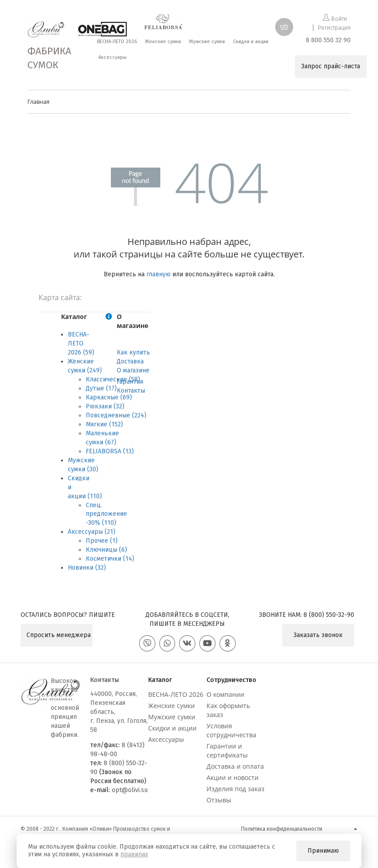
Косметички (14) (110, 559)
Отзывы (219, 802)
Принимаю (323, 851)
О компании (225, 696)
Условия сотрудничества (231, 732)
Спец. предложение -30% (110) (106, 514)
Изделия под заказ (235, 790)
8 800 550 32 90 (328, 40)
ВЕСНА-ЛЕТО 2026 (176, 696)
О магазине (133, 370)
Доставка (130, 361)
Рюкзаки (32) (105, 406)
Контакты (131, 391)
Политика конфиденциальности (282, 831)
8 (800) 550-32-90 (329, 615)
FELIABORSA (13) (110, 451)
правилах (134, 854)
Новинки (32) (87, 568)
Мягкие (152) (104, 424)
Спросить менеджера (59, 635)
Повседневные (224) (116, 415)
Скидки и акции (172, 730)
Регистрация (334, 28)
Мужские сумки (172, 719)
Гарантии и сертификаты (227, 752)
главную (158, 274)
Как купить (133, 352)
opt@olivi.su (130, 792)
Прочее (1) (102, 541)
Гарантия (130, 382)
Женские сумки (171, 707)
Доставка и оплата (235, 768)
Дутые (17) (101, 388)
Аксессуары (166, 741)
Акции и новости (233, 779)
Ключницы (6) (106, 550)
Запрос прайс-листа (331, 66)
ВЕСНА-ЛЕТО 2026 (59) (81, 343)
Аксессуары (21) (92, 532)
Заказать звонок (318, 635)
